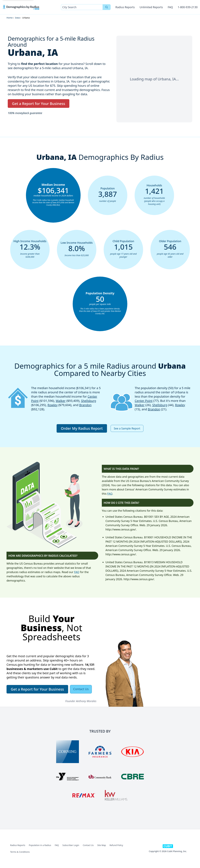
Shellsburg (89, 401)
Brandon (85, 405)
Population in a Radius (40, 845)
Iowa (17, 18)
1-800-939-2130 (188, 7)
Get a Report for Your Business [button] (39, 103)
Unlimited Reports (151, 7)
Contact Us (88, 845)
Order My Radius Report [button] (82, 428)
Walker (61, 401)
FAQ (170, 7)
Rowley (53, 405)
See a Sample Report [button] (127, 428)
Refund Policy (116, 845)
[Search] (107, 7)
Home (10, 18)
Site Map (102, 845)
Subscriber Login (71, 845)
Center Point (144, 401)
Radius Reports (125, 7)
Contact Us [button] (81, 689)
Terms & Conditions (20, 852)
